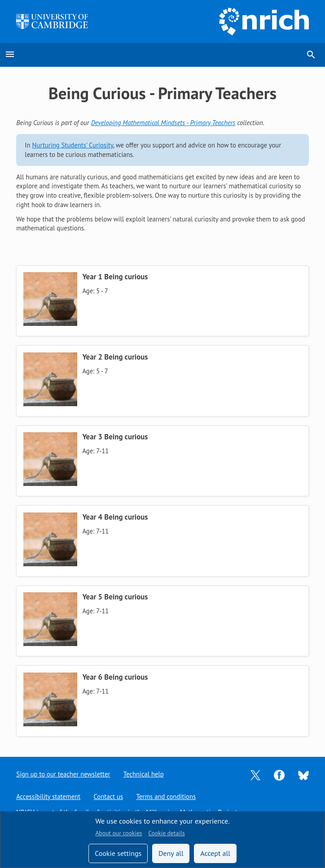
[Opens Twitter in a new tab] (255, 774)
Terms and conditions (166, 796)
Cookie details (166, 833)
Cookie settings (118, 853)
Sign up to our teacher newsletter (63, 774)
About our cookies (119, 833)
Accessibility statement (48, 796)
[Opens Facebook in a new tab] (279, 774)
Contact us (109, 796)
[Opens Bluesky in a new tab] (303, 775)
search (311, 55)
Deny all (171, 853)
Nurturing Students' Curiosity (73, 145)
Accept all (215, 853)
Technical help (144, 774)
